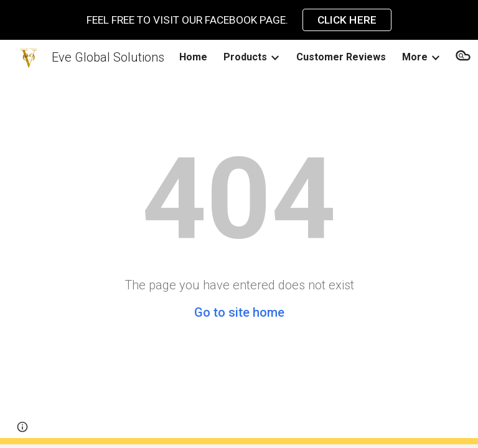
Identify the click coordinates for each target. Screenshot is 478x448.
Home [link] (193, 57)
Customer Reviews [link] (341, 57)
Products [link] (245, 57)
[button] (22, 427)
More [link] (415, 57)
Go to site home (239, 312)
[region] (239, 20)
